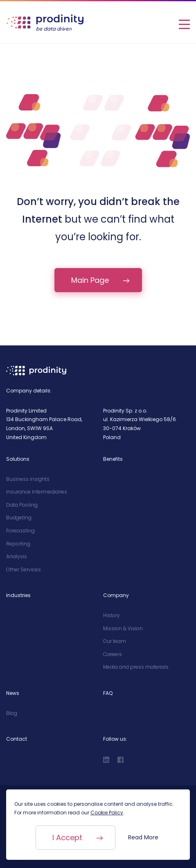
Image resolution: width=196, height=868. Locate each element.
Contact (17, 739)
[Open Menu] (184, 23)
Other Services (24, 569)
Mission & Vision (123, 628)
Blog (12, 713)
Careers (113, 654)
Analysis (17, 556)
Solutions (18, 459)
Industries (18, 595)
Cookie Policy (107, 813)
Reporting (18, 544)
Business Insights (28, 479)
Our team (115, 641)
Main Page (90, 280)
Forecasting (20, 531)
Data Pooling (22, 505)
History (112, 615)
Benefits (113, 459)
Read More (145, 837)
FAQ (108, 693)
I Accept (66, 838)
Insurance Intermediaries (37, 492)
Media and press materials (136, 667)
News (13, 693)
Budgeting (19, 517)
